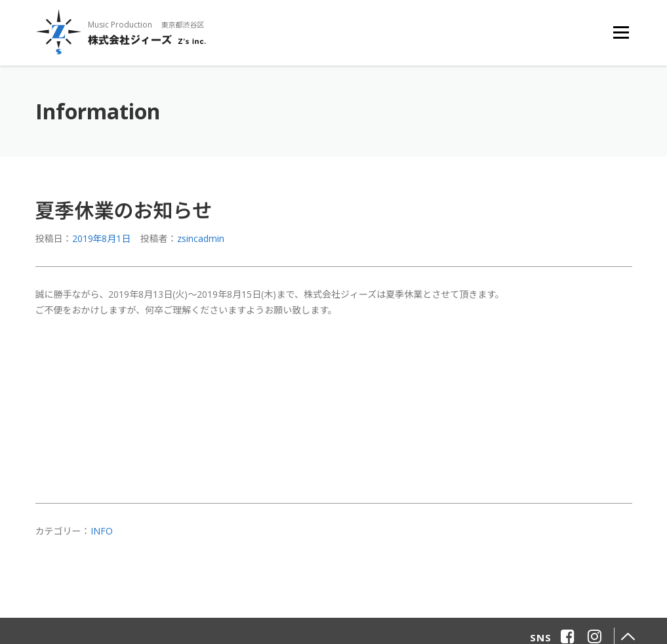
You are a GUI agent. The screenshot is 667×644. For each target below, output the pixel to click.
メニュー (621, 32)
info (102, 531)
